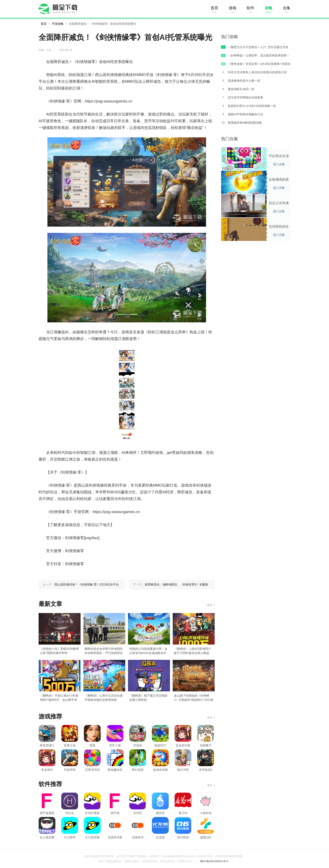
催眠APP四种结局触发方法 (245, 114)
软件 (251, 8)
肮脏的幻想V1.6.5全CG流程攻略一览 (252, 106)
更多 (210, 605)
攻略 (269, 8)
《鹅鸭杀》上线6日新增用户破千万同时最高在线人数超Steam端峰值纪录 (192, 651)
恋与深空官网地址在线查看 (245, 97)
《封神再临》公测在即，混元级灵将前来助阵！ (259, 55)
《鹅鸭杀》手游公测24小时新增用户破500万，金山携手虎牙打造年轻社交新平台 (59, 698)
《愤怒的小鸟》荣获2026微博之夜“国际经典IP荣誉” (59, 651)
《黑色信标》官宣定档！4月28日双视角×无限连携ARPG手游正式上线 (259, 65)
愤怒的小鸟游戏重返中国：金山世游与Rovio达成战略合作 (148, 651)
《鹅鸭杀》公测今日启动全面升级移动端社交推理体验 (104, 698)
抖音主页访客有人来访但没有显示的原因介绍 (257, 72)
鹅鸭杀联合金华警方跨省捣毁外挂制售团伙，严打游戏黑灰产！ (104, 651)
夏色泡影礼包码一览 (241, 89)
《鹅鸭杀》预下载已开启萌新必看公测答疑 (148, 698)
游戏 (232, 8)
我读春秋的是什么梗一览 (244, 81)
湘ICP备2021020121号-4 (214, 861)
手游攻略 (58, 24)
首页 (214, 8)
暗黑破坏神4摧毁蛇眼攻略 (245, 123)
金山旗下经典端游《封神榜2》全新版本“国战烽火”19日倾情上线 (194, 698)
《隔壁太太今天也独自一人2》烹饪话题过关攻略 (258, 48)
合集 (287, 8)
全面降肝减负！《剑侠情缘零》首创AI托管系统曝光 (102, 24)
